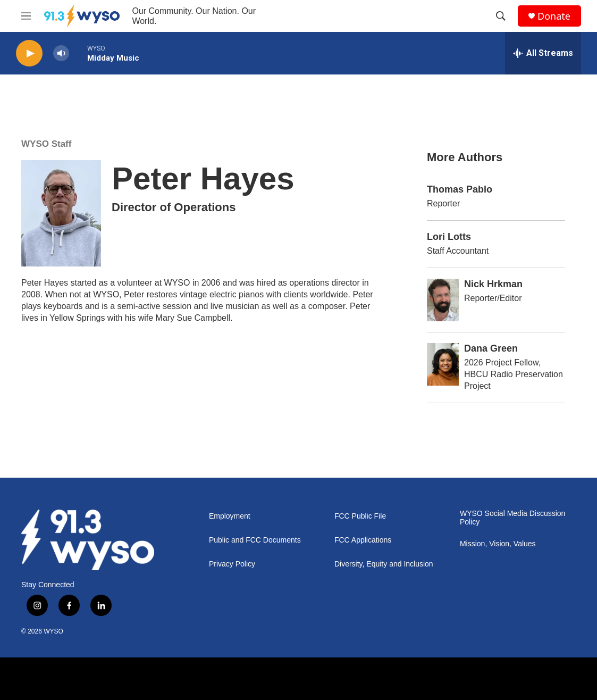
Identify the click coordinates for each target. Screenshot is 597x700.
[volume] (61, 53)
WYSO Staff (46, 144)
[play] (29, 53)
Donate (554, 16)
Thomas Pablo (460, 189)
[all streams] (543, 53)
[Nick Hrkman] (443, 300)
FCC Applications (363, 540)
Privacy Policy (232, 564)
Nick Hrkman (493, 284)
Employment (230, 516)
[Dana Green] (443, 364)
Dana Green (491, 348)
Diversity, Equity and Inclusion (384, 564)
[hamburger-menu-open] (26, 16)
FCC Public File (360, 516)
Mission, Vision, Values (498, 544)
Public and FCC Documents (255, 540)
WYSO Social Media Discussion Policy (512, 518)
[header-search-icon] (501, 16)
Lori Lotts (449, 237)
